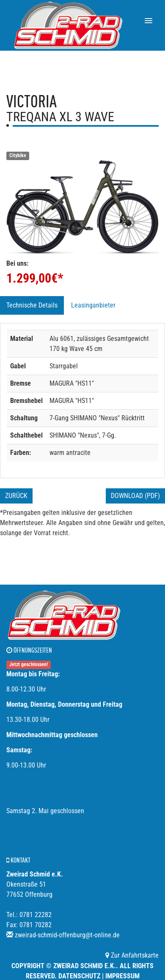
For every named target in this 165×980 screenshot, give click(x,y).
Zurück (16, 496)
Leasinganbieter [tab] (93, 305)
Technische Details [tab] (32, 305)
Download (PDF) (135, 496)
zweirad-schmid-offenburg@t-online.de (67, 935)
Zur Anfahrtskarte (132, 955)
